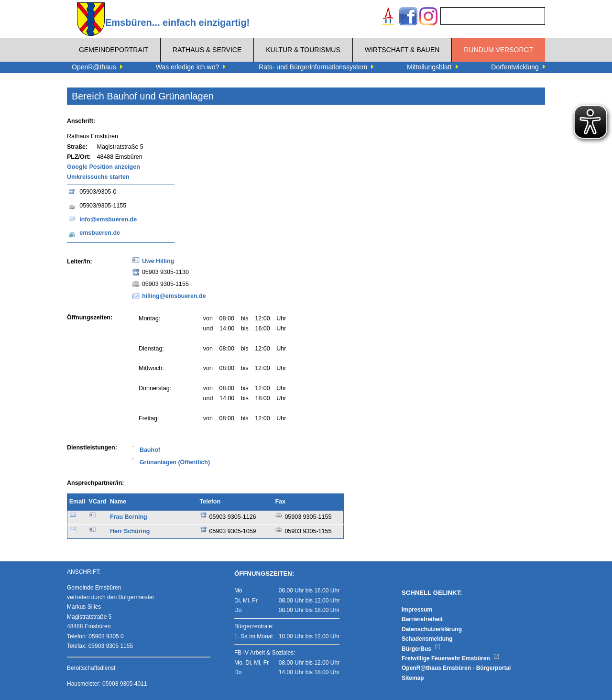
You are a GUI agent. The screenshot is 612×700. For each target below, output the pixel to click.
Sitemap (413, 678)
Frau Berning (129, 517)
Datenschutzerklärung (432, 629)
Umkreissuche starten (98, 177)
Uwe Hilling (158, 261)
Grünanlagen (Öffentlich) (175, 462)
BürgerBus (421, 649)
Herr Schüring (130, 531)
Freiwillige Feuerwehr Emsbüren (450, 658)
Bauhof (150, 450)
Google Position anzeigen (104, 167)
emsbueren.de (100, 233)
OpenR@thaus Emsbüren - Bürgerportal (456, 668)
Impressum (417, 610)
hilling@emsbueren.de (174, 296)
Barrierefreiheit (422, 619)
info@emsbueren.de (108, 219)
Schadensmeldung (427, 639)
